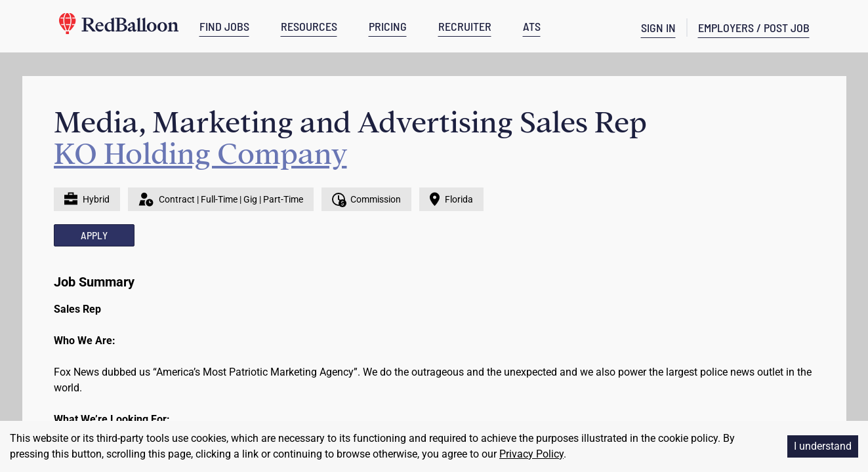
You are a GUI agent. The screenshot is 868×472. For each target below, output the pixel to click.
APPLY (94, 235)
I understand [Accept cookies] (823, 446)
